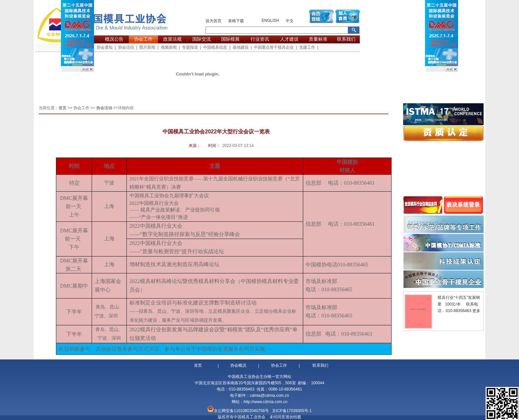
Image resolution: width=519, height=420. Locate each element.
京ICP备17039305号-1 (292, 411)
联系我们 (346, 39)
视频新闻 (169, 47)
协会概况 (238, 365)
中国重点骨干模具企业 (274, 47)
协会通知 (105, 47)
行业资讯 (260, 39)
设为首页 (213, 21)
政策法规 (172, 39)
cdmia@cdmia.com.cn (269, 396)
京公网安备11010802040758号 (241, 411)
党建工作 (307, 47)
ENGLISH (271, 21)
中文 (290, 21)
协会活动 (126, 47)
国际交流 (202, 39)
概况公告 (114, 39)
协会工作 (143, 39)
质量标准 (318, 39)
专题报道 (190, 47)
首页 (63, 108)
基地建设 (241, 47)
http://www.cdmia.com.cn (266, 402)
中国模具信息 (215, 47)
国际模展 (230, 39)
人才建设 (289, 39)
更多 (476, 311)
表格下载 (236, 21)
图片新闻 (147, 47)
